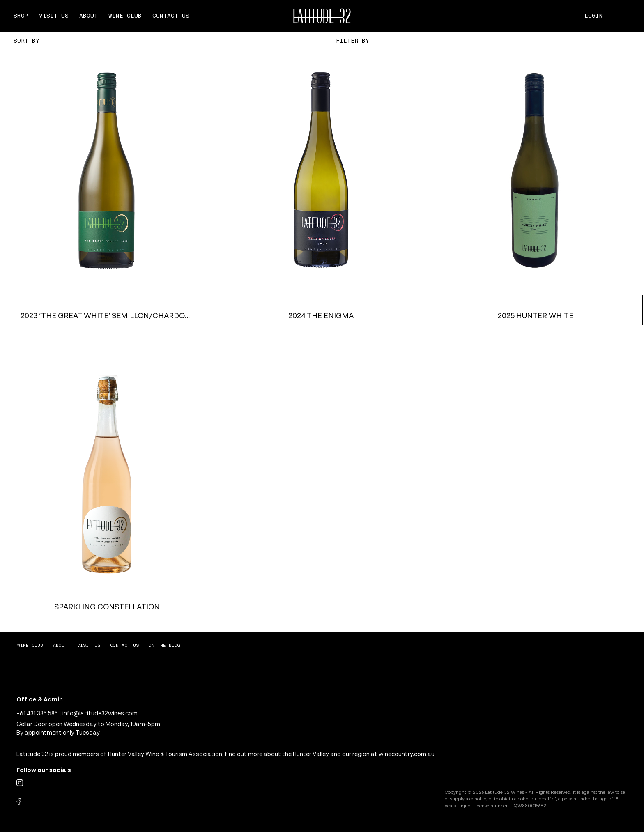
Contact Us (171, 16)
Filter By (353, 41)
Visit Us (54, 16)
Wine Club (125, 16)
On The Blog (164, 645)
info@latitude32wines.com (100, 713)
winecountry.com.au (407, 754)
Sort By (26, 41)
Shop (21, 16)
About (89, 16)
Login (594, 16)
